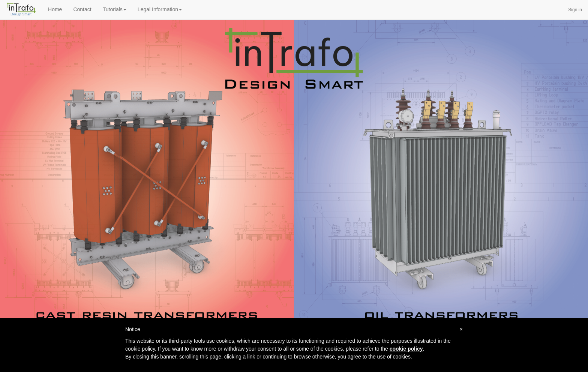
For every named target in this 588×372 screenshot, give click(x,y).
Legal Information (160, 9)
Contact (82, 9)
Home (55, 9)
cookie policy (406, 349)
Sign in (575, 10)
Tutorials (115, 9)
